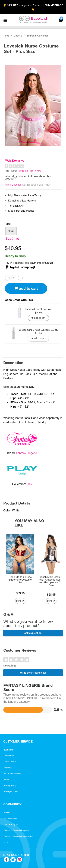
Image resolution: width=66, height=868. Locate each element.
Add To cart (26, 288)
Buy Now (20, 601)
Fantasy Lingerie (26, 453)
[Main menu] (5, 20)
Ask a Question (13, 185)
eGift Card (8, 750)
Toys (7, 36)
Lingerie (18, 36)
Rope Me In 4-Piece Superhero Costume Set (20, 580)
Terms (7, 780)
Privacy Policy (10, 785)
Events (7, 813)
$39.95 (20, 593)
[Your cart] (60, 20)
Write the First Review (30, 171)
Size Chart (12, 239)
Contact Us (9, 756)
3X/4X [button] (11, 231)
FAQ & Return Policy (13, 774)
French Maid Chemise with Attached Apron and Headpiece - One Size (51, 581)
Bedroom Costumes (37, 36)
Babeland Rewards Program (16, 830)
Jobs (6, 842)
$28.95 (51, 595)
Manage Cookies (11, 791)
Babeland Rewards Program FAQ (18, 836)
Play (29, 484)
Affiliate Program (11, 824)
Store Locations (11, 818)
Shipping (8, 768)
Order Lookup (10, 762)
